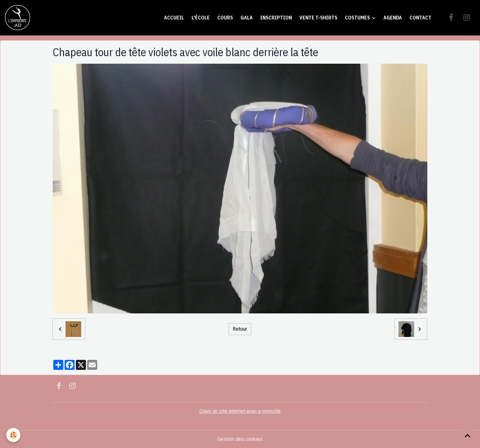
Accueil (174, 18)
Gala (247, 18)
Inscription (276, 18)
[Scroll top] (467, 435)
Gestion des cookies (240, 439)
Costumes (358, 18)
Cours (225, 18)
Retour (240, 329)
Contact (420, 18)
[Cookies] (13, 435)
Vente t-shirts (318, 18)
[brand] (19, 18)
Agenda (393, 18)
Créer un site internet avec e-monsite (240, 411)
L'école (201, 18)
